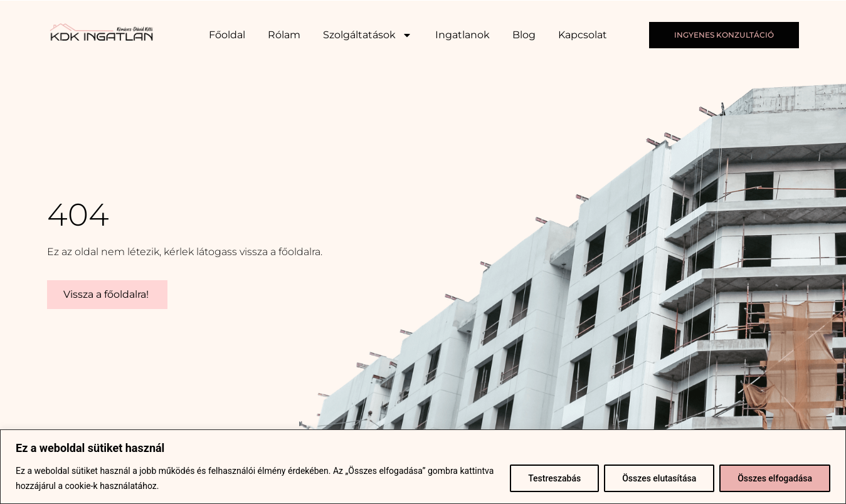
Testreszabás (554, 478)
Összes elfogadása (775, 478)
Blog (524, 35)
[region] (423, 467)
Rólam (284, 35)
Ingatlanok (463, 35)
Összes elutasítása (659, 478)
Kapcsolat (583, 35)
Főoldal (227, 35)
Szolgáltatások (367, 35)
